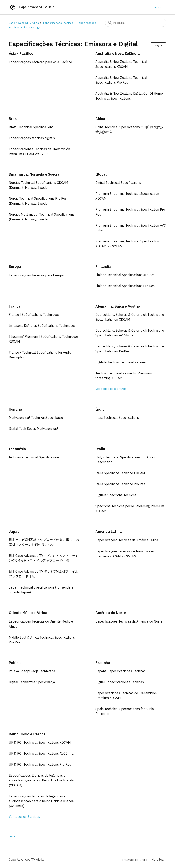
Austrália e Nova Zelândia (118, 53)
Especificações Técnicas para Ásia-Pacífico (40, 62)
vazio (12, 836)
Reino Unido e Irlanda (27, 734)
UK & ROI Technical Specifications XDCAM (40, 742)
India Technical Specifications (117, 418)
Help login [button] (159, 860)
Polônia (15, 663)
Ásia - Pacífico (21, 53)
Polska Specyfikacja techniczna (32, 671)
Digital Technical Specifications (118, 183)
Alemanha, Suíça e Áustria (118, 306)
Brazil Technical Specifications (31, 127)
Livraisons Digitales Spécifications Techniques (42, 325)
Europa (15, 267)
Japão (14, 531)
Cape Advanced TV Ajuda (24, 23)
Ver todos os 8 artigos (111, 389)
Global (101, 174)
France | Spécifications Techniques (34, 315)
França (15, 306)
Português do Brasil (135, 860)
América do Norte (111, 613)
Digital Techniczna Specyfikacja (32, 682)
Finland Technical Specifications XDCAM (125, 275)
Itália (100, 449)
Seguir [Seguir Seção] (158, 45)
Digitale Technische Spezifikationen (121, 362)
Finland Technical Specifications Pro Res (125, 286)
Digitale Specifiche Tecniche (116, 495)
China (100, 119)
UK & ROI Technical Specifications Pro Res (40, 764)
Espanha (103, 663)
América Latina (109, 531)
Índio (100, 409)
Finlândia (103, 267)
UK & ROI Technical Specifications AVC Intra (41, 753)
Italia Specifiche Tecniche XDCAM (120, 473)
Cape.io (157, 7)
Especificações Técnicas (58, 23)
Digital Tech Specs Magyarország (33, 429)
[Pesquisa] (136, 23)
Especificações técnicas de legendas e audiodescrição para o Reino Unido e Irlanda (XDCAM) (41, 780)
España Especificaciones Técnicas (121, 671)
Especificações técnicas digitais (32, 138)
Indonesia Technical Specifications (34, 457)
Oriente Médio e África (28, 613)
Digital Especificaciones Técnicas (120, 682)
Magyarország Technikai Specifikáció (36, 418)
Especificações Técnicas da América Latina (127, 540)
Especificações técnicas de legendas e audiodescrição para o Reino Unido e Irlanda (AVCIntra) (41, 801)
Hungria (16, 409)
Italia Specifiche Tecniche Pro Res (120, 484)
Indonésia (17, 449)
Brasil (14, 119)
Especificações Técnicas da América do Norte (129, 621)
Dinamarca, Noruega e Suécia (34, 174)
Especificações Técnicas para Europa (36, 275)
